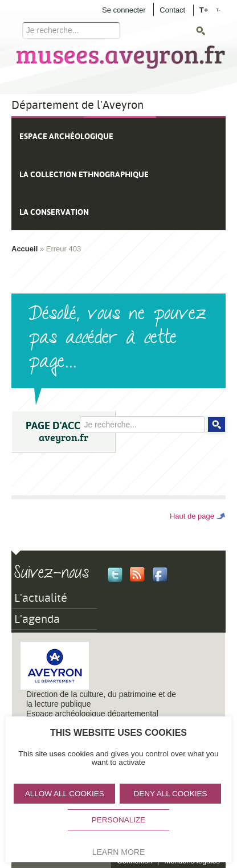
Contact (172, 10)
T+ (204, 9)
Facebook (160, 574)
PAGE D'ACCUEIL (63, 432)
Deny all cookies (171, 794)
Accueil (24, 249)
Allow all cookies (65, 794)
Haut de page (192, 516)
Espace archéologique (66, 136)
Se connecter (124, 10)
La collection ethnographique (84, 174)
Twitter (115, 574)
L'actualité (41, 598)
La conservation (54, 212)
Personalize (119, 820)
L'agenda (37, 619)
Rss (137, 574)
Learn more (119, 852)
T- (218, 10)
